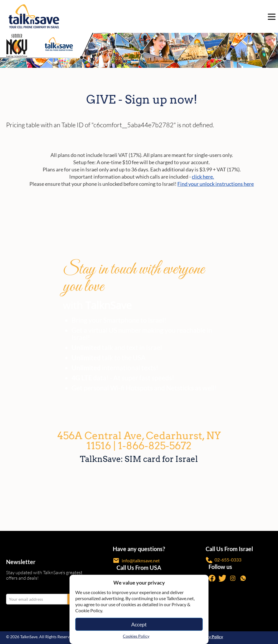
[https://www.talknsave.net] (140, 16)
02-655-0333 (223, 560)
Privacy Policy (210, 637)
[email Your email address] (37, 599)
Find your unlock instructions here (216, 184)
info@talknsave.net (136, 560)
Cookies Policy (136, 636)
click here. (203, 177)
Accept (139, 624)
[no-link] (270, 16)
